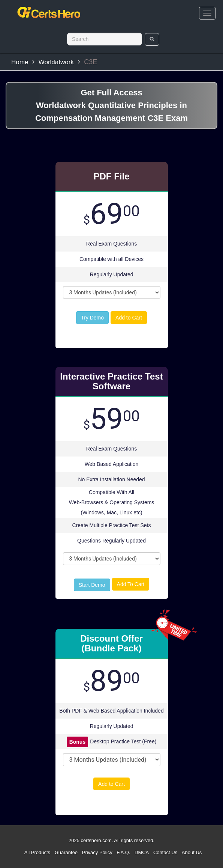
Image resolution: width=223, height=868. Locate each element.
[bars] (207, 13)
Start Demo (92, 585)
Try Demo (92, 318)
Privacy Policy (97, 852)
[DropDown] (112, 292)
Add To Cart (131, 584)
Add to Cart (129, 318)
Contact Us (165, 852)
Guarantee (66, 852)
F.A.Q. (123, 852)
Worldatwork (56, 62)
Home (20, 62)
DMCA (142, 852)
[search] (152, 39)
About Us (192, 852)
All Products (37, 852)
